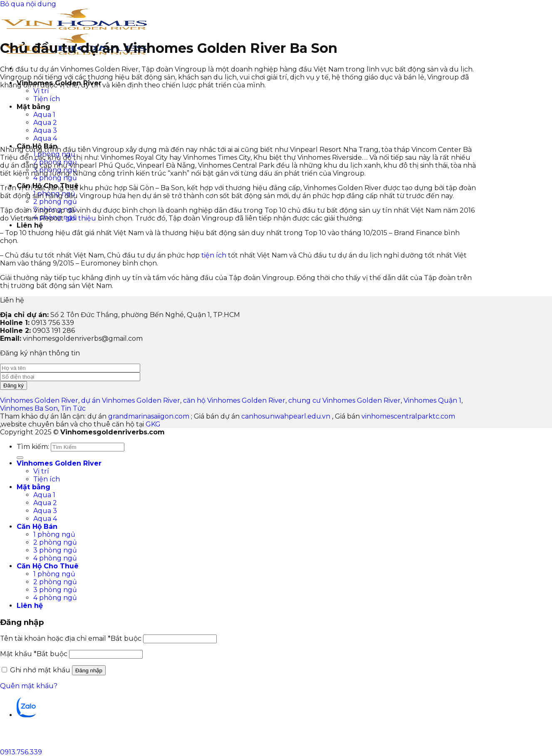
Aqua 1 (44, 495)
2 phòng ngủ (55, 202)
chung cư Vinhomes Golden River (344, 400)
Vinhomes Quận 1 (432, 400)
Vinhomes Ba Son (29, 408)
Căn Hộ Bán (37, 527)
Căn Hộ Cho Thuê (48, 566)
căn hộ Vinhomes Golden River (234, 400)
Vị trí (41, 91)
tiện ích (214, 255)
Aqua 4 (45, 519)
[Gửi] (20, 458)
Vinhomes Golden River (39, 400)
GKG (153, 424)
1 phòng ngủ (54, 534)
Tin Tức (73, 408)
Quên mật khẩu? (29, 686)
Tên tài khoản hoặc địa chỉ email (71, 638)
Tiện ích (47, 479)
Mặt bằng (33, 487)
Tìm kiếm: (33, 447)
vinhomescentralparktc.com (408, 416)
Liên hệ (30, 225)
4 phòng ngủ (55, 178)
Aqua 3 (45, 511)
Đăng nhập (89, 670)
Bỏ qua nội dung (28, 4)
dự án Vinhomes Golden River (131, 400)
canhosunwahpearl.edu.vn (286, 416)
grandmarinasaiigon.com (149, 416)
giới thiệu (81, 218)
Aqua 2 (45, 503)
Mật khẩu (34, 654)
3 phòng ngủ (55, 550)
